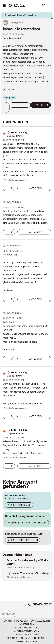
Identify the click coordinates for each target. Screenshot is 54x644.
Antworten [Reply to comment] (36, 188)
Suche (34, 5)
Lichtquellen (10, 98)
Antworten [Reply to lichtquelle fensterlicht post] (42, 105)
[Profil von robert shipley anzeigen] (19, 132)
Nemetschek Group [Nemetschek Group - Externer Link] (27, 641)
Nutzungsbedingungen (26, 631)
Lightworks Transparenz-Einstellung (28, 573)
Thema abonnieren (20, 105)
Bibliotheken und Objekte (19, 577)
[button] (7, 110)
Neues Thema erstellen (23, 540)
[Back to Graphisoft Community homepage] (18, 5)
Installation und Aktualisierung (21, 568)
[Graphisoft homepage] (40, 605)
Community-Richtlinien (26, 635)
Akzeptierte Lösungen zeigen (27, 523)
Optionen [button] (49, 14)
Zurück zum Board (19, 505)
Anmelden (49, 5)
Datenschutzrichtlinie (26, 628)
